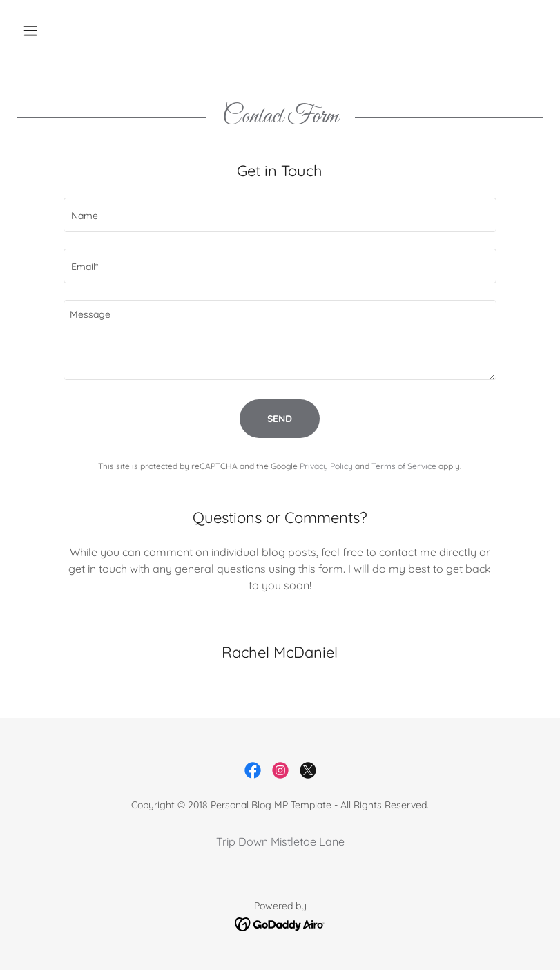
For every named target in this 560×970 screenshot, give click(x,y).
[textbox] (280, 215)
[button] (56, 30)
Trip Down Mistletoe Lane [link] (280, 841)
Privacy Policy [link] (326, 466)
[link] (253, 770)
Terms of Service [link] (404, 466)
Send (280, 419)
